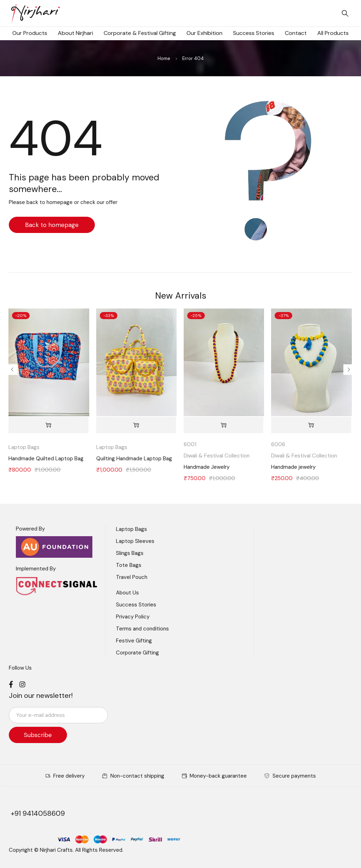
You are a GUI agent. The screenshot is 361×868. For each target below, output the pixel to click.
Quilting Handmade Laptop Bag (134, 459)
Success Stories (136, 605)
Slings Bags (130, 553)
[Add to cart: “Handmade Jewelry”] (224, 425)
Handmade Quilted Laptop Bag (46, 459)
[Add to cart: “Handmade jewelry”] (311, 425)
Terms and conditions (142, 629)
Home (164, 58)
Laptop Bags (24, 447)
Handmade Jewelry (207, 467)
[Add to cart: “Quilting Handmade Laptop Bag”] (136, 425)
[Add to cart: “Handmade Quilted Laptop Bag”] (48, 425)
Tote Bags (129, 565)
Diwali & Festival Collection (217, 456)
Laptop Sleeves (135, 541)
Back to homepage (52, 225)
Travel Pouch (132, 577)
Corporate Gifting (137, 653)
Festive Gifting (134, 641)
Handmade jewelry (293, 467)
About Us (127, 593)
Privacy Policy (133, 617)
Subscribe (39, 735)
